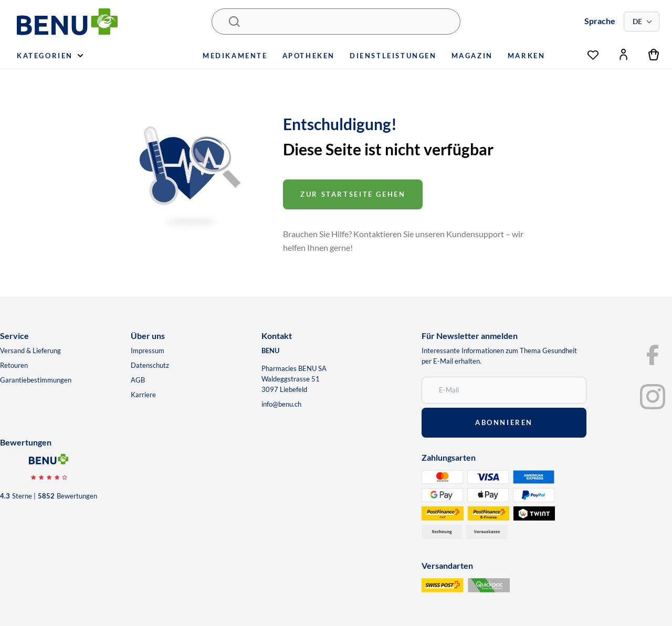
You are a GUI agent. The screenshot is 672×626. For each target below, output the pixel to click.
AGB (138, 380)
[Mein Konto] (623, 55)
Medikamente (235, 56)
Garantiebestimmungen (36, 380)
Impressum (148, 351)
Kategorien (50, 56)
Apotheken (309, 56)
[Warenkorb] (654, 55)
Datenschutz (150, 365)
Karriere (143, 395)
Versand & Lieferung (30, 351)
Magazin (472, 56)
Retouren (14, 365)
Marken (527, 56)
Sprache (600, 21)
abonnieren (504, 422)
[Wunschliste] (593, 52)
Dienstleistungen (393, 56)
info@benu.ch (281, 404)
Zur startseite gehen (353, 194)
